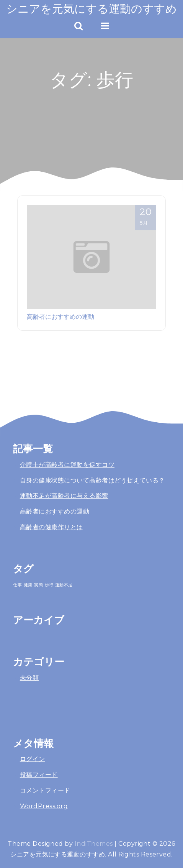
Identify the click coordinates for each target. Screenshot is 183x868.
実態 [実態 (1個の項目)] (38, 585)
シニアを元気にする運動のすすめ (91, 9)
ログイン (33, 759)
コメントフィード (45, 790)
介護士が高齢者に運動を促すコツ (67, 465)
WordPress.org (44, 806)
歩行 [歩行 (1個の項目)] (49, 585)
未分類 (29, 678)
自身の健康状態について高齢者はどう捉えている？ (92, 480)
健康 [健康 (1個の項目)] (28, 585)
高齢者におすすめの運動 (60, 317)
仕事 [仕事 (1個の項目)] (17, 585)
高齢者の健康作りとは (51, 527)
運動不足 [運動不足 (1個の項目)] (64, 585)
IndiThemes (94, 844)
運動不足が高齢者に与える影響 (64, 496)
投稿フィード (39, 775)
